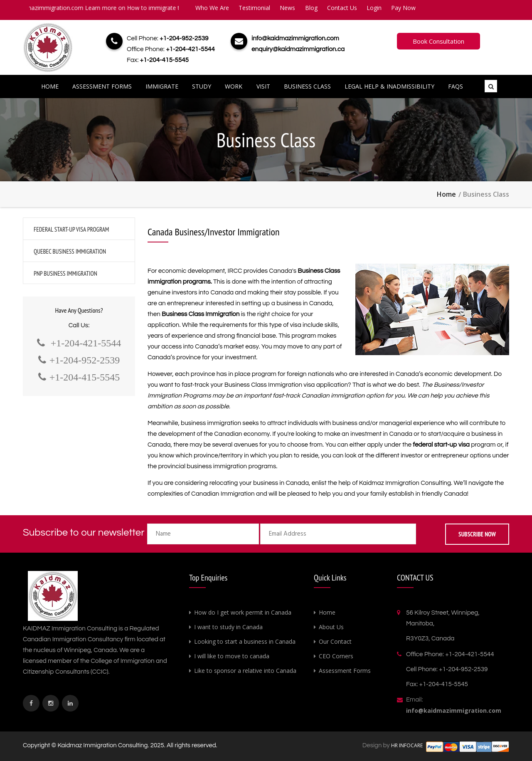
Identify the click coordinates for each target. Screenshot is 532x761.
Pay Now (403, 8)
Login (374, 8)
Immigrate (162, 86)
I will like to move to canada (232, 656)
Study (202, 86)
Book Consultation (438, 41)
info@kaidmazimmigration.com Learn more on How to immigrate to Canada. (110, 8)
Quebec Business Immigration (70, 251)
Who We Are (212, 8)
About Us (331, 627)
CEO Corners (336, 656)
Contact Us (342, 8)
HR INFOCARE (408, 745)
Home (50, 86)
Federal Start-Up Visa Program (71, 229)
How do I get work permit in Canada (243, 612)
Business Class (307, 86)
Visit (263, 86)
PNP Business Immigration (65, 273)
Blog (311, 8)
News (287, 8)
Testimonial (254, 8)
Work (234, 86)
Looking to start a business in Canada (245, 641)
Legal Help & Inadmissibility (389, 86)
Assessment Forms (102, 86)
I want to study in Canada (228, 627)
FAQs (456, 86)
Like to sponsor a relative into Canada (245, 671)
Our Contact (335, 641)
